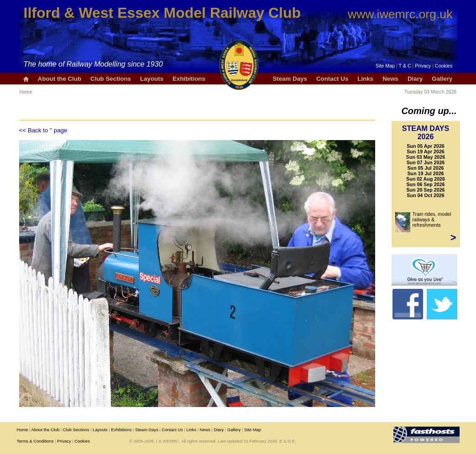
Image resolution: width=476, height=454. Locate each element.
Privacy (423, 66)
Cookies (444, 66)
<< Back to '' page (43, 130)
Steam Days (290, 79)
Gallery (442, 79)
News (390, 79)
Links (365, 79)
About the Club (60, 79)
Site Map (385, 66)
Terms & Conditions (35, 441)
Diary (415, 79)
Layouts (152, 79)
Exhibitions (189, 79)
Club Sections (111, 79)
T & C (405, 66)
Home (26, 92)
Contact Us (332, 79)
